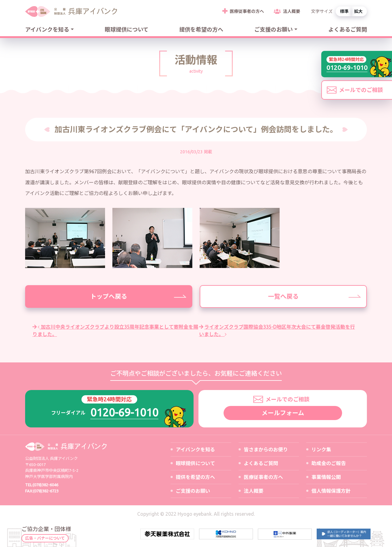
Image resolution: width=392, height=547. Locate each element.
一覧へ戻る (283, 296)
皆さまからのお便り (266, 449)
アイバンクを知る (47, 29)
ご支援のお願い (273, 29)
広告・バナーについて (45, 538)
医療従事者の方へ (247, 11)
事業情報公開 (326, 477)
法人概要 (292, 11)
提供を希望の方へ (201, 29)
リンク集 (321, 449)
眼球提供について (127, 29)
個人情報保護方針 (331, 491)
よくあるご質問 (348, 29)
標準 (344, 11)
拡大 (358, 11)
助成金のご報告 (329, 463)
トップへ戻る (109, 296)
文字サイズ (322, 11)
